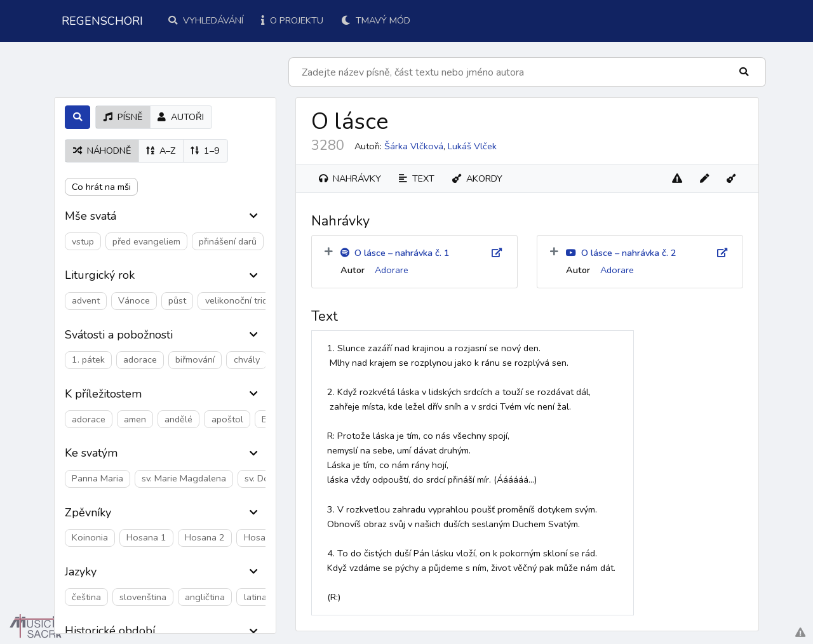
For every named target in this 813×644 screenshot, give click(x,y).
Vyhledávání (206, 20)
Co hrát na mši (101, 187)
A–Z (161, 151)
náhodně (102, 151)
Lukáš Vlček (472, 146)
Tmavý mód (376, 20)
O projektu (292, 20)
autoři (181, 117)
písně (123, 117)
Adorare (392, 270)
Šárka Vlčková (414, 146)
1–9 (205, 151)
